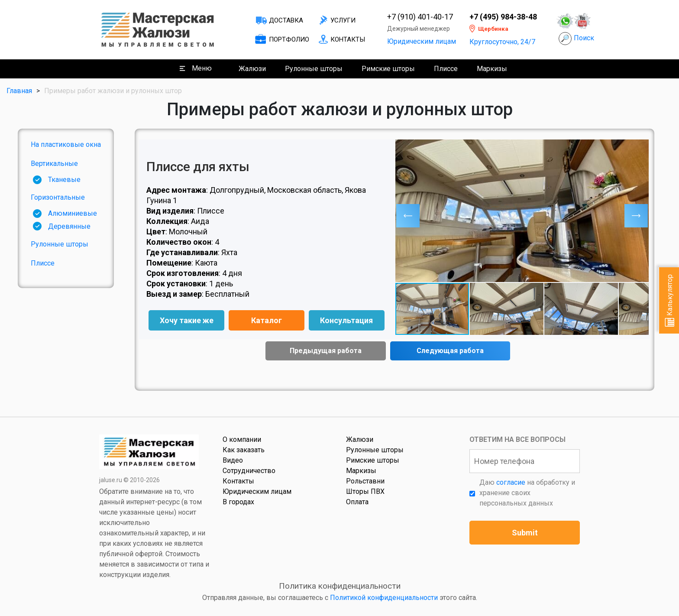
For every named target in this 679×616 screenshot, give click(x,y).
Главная (19, 91)
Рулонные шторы (314, 69)
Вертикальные (54, 164)
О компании (242, 439)
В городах (238, 502)
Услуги (343, 20)
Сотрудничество (249, 471)
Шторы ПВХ (365, 491)
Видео (233, 460)
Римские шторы (388, 69)
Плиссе (446, 69)
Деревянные (69, 226)
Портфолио (289, 39)
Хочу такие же (187, 320)
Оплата (357, 502)
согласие (511, 482)
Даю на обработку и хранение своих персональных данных (527, 493)
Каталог (267, 320)
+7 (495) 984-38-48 (503, 17)
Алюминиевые (73, 213)
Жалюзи (252, 69)
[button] (408, 216)
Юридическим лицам (422, 41)
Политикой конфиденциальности (384, 598)
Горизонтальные (58, 197)
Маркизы (492, 69)
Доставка (286, 20)
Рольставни (365, 481)
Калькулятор (670, 300)
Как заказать (244, 450)
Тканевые (64, 180)
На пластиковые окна (66, 144)
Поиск (584, 38)
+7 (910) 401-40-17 (420, 17)
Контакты (348, 39)
